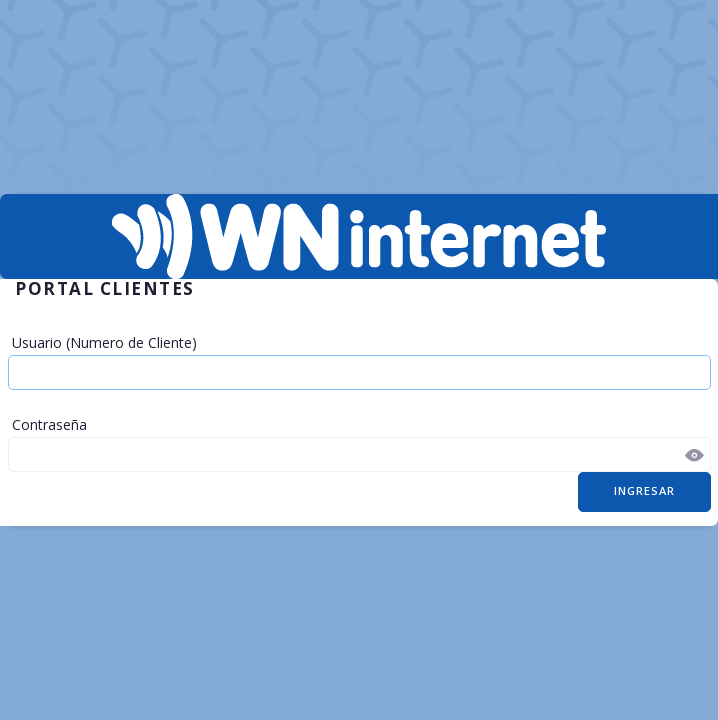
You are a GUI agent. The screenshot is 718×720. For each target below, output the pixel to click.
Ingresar (644, 490)
